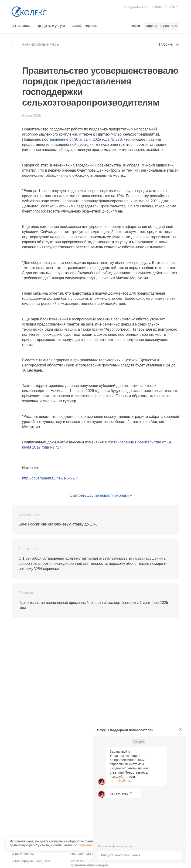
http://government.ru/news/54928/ (50, 478)
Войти (135, 26)
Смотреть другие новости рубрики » (101, 495)
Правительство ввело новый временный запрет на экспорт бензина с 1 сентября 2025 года (93, 605)
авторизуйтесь (121, 781)
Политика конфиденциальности (115, 846)
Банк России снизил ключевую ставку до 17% (58, 524)
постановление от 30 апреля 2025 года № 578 (82, 139)
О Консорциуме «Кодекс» (31, 861)
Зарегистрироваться (162, 26)
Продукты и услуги (51, 26)
